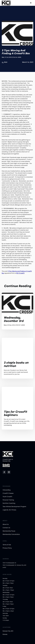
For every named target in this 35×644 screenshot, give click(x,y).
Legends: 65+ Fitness (9, 510)
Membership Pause (9, 531)
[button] (31, 3)
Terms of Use (7, 545)
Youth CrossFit (7, 497)
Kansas (5, 634)
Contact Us (6, 528)
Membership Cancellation (11, 534)
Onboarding (7, 490)
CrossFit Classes (8, 493)
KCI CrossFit (20, 273)
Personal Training (8, 500)
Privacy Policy (7, 548)
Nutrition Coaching (9, 503)
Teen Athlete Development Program (14, 507)
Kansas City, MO (8, 631)
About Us (6, 524)
